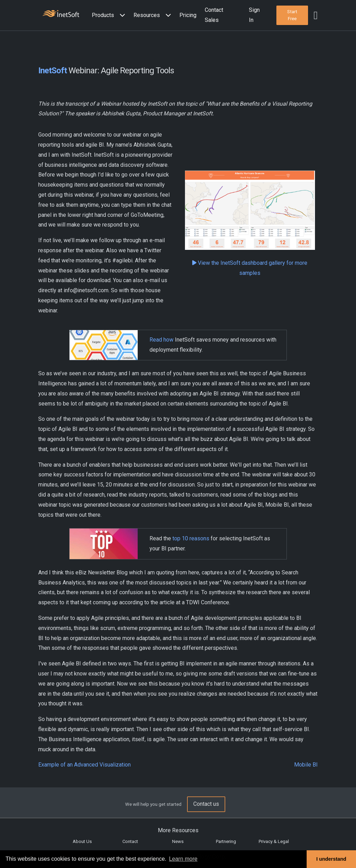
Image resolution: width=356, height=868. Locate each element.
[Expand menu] (121, 15)
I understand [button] (331, 859)
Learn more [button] (183, 859)
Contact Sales (214, 15)
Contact (130, 841)
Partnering (226, 841)
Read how (161, 340)
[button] (110, 15)
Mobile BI (306, 765)
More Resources (178, 830)
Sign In (254, 15)
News (178, 841)
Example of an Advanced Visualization (84, 765)
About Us (82, 841)
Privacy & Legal (274, 841)
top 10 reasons (191, 538)
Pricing (188, 15)
